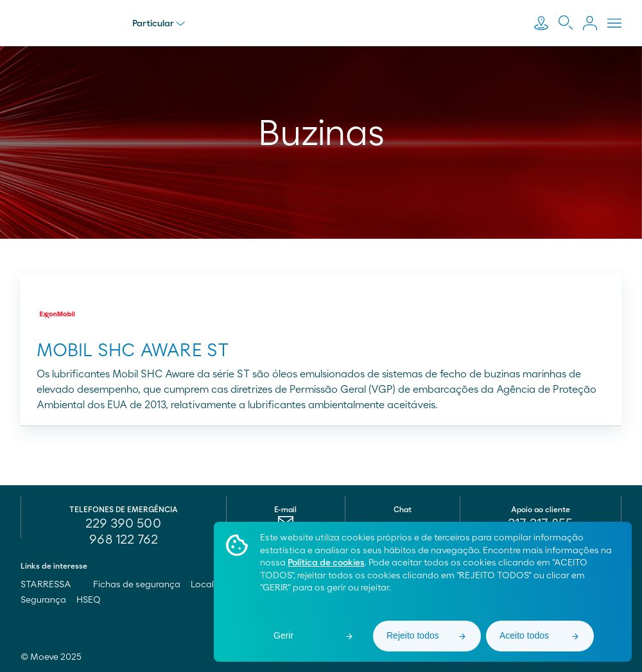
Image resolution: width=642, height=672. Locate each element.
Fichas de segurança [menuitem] (137, 585)
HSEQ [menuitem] (89, 600)
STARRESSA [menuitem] (52, 585)
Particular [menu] (159, 24)
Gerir (283, 635)
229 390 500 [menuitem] (123, 524)
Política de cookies (326, 563)
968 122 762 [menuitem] (124, 540)
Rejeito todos (413, 635)
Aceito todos (524, 635)
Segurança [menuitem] (43, 600)
